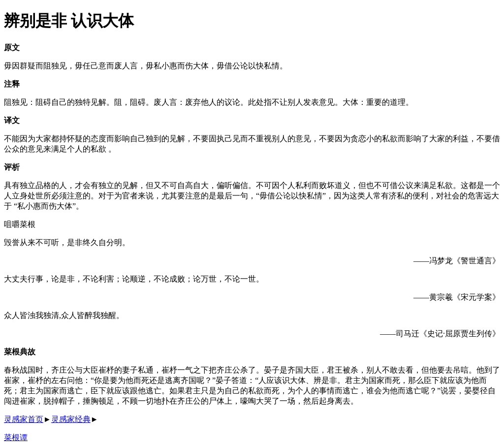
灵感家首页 (24, 419)
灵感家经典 (71, 419)
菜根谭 (16, 437)
